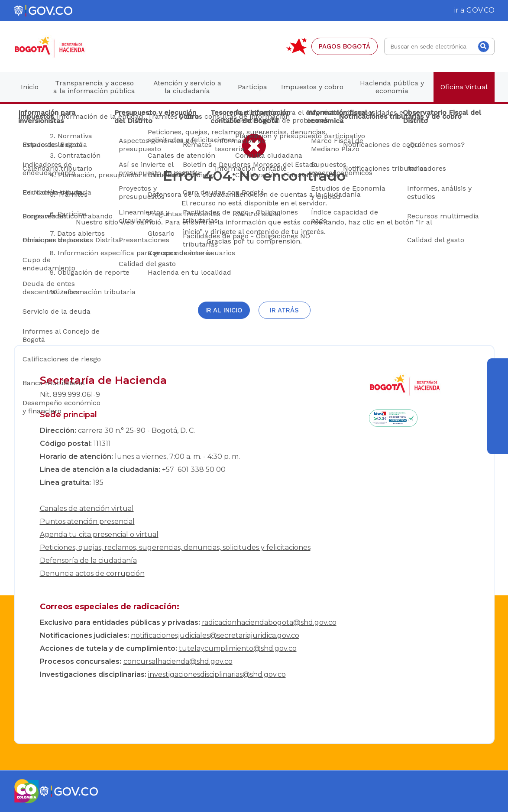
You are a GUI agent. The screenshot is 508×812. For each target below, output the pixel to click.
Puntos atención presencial (87, 521)
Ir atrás (284, 310)
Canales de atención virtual (87, 508)
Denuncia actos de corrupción (92, 573)
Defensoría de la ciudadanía (88, 560)
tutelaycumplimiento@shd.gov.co (238, 648)
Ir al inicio (224, 310)
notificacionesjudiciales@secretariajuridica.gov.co (215, 635)
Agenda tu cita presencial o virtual (99, 534)
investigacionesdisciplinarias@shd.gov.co (217, 674)
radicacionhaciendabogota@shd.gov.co (269, 622)
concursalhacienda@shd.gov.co (178, 661)
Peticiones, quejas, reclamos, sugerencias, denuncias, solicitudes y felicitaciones (175, 547)
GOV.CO (480, 10)
